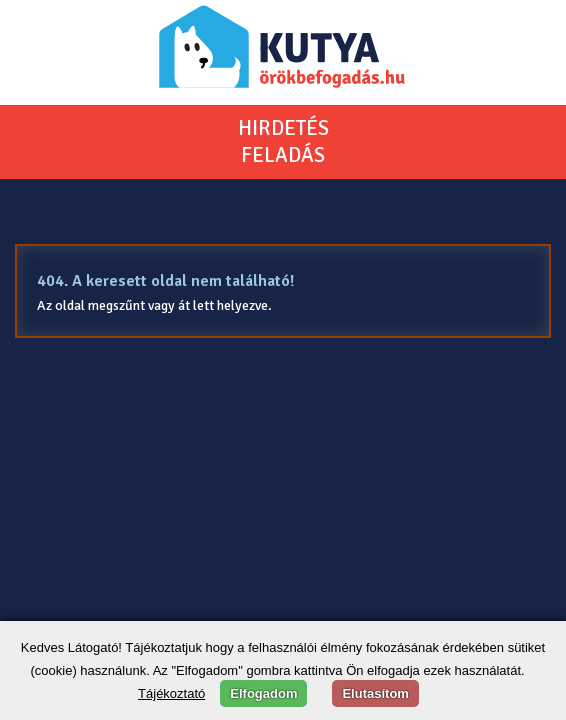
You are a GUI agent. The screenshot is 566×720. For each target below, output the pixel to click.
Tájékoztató (171, 693)
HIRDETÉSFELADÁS (283, 141)
